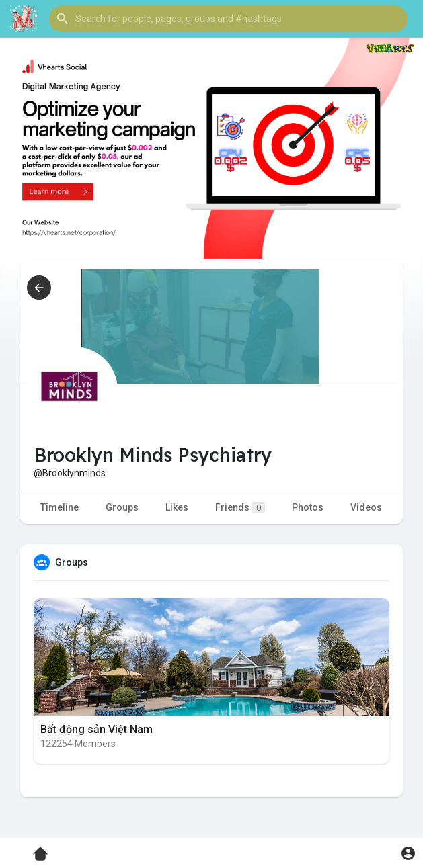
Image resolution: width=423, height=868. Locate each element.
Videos (366, 507)
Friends (240, 508)
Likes (177, 507)
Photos (308, 507)
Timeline (60, 507)
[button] (228, 19)
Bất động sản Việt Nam (97, 729)
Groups (122, 507)
